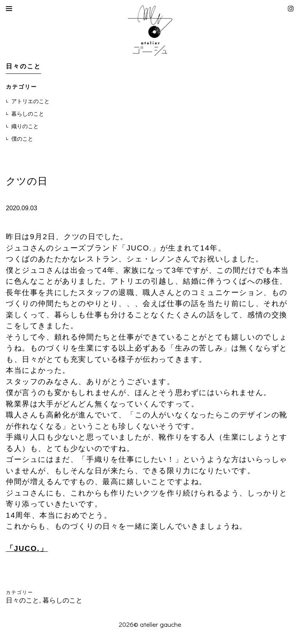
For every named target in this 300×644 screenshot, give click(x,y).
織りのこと (25, 126)
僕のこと (22, 139)
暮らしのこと (28, 114)
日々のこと (22, 600)
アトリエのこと (30, 101)
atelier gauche (161, 624)
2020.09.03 (21, 208)
